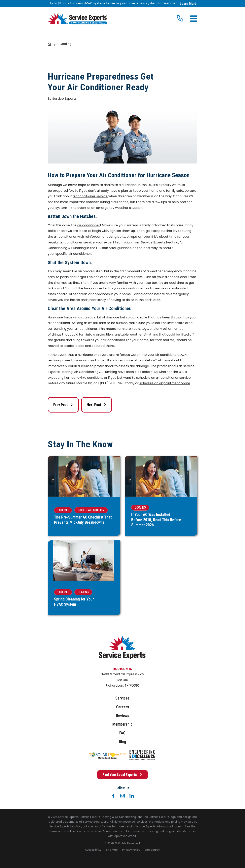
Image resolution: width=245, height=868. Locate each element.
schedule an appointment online (165, 383)
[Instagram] (122, 796)
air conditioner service (90, 196)
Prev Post (63, 405)
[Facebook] (113, 796)
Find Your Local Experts (122, 775)
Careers (122, 707)
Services (122, 698)
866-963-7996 (122, 669)
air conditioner (89, 225)
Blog (122, 742)
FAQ (122, 733)
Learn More (188, 4)
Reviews (122, 716)
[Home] (78, 19)
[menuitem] (93, 850)
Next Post (97, 405)
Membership (122, 724)
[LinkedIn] (132, 796)
